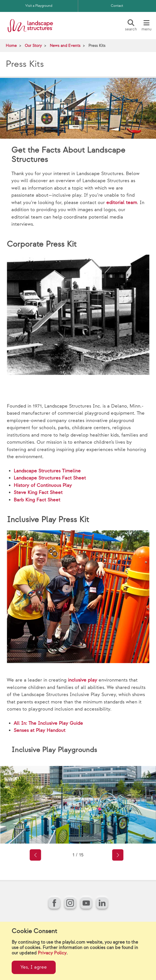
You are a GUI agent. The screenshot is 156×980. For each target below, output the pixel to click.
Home (11, 46)
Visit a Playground (39, 6)
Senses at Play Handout (39, 730)
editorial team (122, 203)
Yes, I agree (34, 967)
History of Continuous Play (43, 485)
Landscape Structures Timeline (47, 471)
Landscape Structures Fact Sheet (50, 478)
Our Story (33, 46)
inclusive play (83, 680)
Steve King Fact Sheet (38, 493)
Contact (117, 6)
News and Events (65, 46)
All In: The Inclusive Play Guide (48, 723)
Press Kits (97, 46)
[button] (36, 855)
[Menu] (146, 26)
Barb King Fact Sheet (37, 500)
